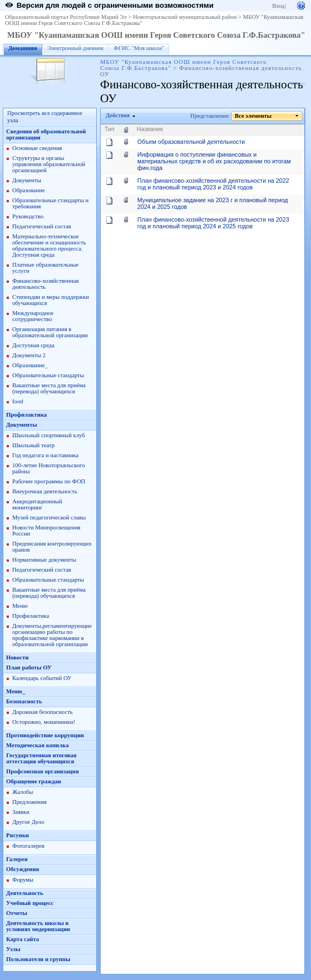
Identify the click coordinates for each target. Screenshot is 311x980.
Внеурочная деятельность (45, 491)
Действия (118, 115)
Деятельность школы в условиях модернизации (38, 926)
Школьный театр (33, 445)
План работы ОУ (29, 667)
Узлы (13, 949)
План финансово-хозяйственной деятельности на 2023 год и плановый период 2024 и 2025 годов (213, 223)
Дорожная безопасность (43, 712)
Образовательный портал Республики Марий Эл (66, 17)
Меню (20, 606)
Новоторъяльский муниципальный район (185, 17)
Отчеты (17, 913)
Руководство (28, 216)
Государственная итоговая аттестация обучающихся (41, 758)
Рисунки (18, 835)
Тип (110, 129)
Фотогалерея (28, 846)
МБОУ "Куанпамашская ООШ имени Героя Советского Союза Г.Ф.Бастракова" (156, 35)
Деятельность (25, 893)
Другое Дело (28, 822)
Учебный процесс (30, 903)
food (18, 401)
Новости (17, 657)
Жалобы (23, 792)
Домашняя (23, 48)
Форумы (23, 880)
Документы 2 (29, 355)
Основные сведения (37, 148)
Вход (278, 6)
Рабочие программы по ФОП (49, 481)
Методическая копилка (38, 745)
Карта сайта (23, 939)
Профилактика (26, 415)
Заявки (21, 812)
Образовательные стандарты (48, 375)
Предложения (29, 802)
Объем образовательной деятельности (191, 142)
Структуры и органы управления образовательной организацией (49, 164)
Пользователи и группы (38, 959)
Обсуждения (23, 869)
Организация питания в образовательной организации (50, 332)
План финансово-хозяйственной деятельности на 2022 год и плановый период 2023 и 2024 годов (213, 184)
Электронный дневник (76, 48)
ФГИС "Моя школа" (139, 48)
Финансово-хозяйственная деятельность (45, 284)
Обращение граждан (34, 781)
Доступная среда (33, 345)
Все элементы (253, 116)
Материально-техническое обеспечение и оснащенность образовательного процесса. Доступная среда (49, 246)
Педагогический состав (42, 226)
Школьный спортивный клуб (49, 435)
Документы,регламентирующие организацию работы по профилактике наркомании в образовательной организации (52, 635)
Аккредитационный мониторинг (37, 504)
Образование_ (30, 365)
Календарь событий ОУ (42, 678)
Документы (27, 180)
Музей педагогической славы (49, 517)
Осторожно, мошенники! (44, 722)
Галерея (17, 859)
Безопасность (24, 701)
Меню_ (16, 691)
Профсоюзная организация (43, 771)
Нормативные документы (44, 560)
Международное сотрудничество (33, 316)
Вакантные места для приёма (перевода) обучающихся (49, 388)
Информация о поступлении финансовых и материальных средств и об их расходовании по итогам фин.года (214, 161)
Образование (28, 190)
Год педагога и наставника (45, 455)
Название (150, 129)
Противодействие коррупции (45, 735)
